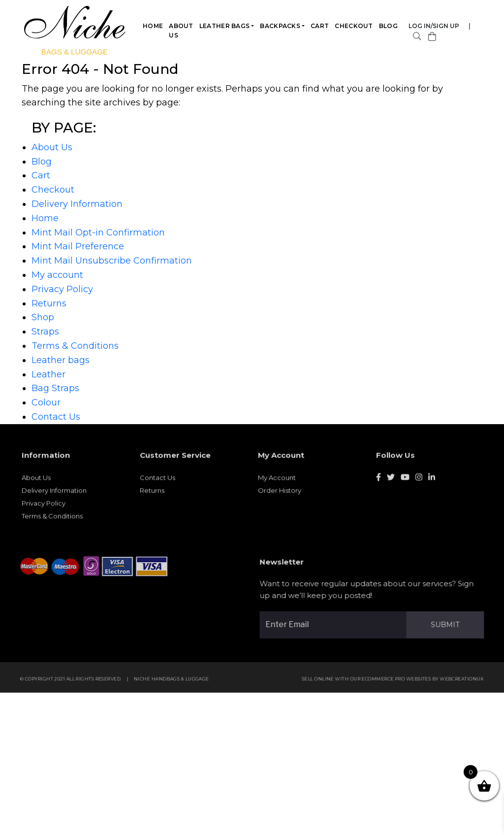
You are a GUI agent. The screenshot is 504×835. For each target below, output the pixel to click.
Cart (320, 26)
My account (57, 275)
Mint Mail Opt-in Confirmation (98, 233)
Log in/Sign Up (434, 26)
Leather (48, 374)
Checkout (354, 26)
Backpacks (281, 26)
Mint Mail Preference (78, 246)
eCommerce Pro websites (400, 683)
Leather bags (225, 26)
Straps (45, 332)
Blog (388, 26)
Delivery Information (77, 204)
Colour (46, 402)
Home (153, 26)
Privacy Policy (62, 289)
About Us (182, 31)
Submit (449, 625)
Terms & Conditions (75, 346)
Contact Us (56, 417)
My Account (277, 481)
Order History (280, 494)
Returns (49, 303)
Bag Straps (55, 388)
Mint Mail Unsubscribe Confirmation (112, 261)
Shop (43, 317)
